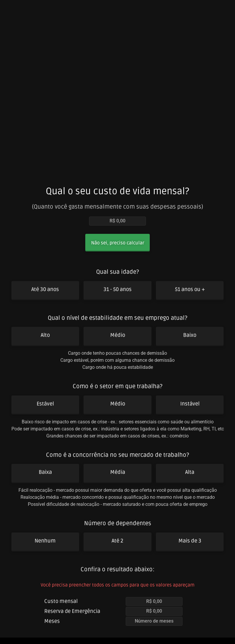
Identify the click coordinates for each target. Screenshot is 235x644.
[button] (118, 243)
